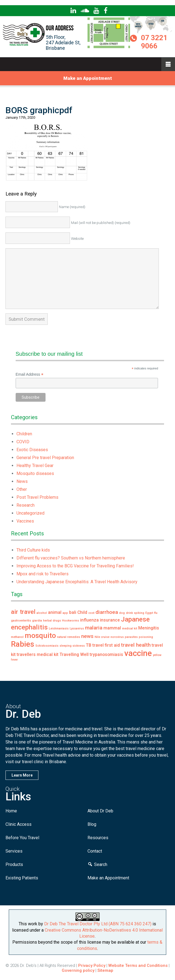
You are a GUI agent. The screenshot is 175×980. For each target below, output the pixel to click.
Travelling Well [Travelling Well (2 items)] (74, 654)
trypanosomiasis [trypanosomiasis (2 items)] (106, 654)
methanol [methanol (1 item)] (17, 637)
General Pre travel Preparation (45, 458)
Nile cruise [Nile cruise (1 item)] (102, 637)
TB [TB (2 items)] (89, 645)
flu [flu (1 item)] (156, 613)
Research (26, 505)
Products (14, 864)
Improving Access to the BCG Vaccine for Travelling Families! (75, 566)
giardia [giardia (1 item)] (37, 621)
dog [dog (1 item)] (122, 613)
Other (22, 489)
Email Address (30, 374)
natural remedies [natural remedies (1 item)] (69, 637)
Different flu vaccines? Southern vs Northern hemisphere (71, 558)
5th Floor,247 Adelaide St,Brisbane (63, 43)
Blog (92, 824)
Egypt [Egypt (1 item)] (149, 613)
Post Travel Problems (37, 497)
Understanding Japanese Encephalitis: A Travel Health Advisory (77, 582)
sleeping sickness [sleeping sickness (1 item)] (72, 646)
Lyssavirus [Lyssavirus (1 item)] (77, 628)
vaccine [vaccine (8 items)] (138, 653)
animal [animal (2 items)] (55, 612)
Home (11, 811)
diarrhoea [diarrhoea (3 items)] (107, 612)
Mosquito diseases (35, 473)
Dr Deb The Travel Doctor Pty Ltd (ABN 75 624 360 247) (98, 924)
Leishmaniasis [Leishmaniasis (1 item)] (59, 628)
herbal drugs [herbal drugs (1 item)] (52, 621)
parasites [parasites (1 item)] (131, 637)
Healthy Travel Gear (35, 466)
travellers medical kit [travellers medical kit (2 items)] (38, 654)
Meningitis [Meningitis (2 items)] (149, 628)
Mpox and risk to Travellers (43, 574)
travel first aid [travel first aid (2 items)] (106, 645)
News (22, 481)
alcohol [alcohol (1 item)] (42, 613)
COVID (23, 442)
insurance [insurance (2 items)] (110, 620)
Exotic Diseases (32, 450)
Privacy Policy (92, 966)
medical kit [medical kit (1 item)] (130, 628)
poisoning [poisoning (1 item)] (146, 637)
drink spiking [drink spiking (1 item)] (135, 613)
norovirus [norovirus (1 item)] (117, 637)
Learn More (22, 775)
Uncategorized (30, 513)
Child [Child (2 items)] (82, 612)
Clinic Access (19, 824)
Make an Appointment (88, 78)
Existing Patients (22, 878)
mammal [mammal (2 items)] (112, 628)
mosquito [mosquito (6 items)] (40, 635)
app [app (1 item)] (65, 613)
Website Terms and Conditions (138, 966)
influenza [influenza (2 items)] (89, 620)
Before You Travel (22, 838)
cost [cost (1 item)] (91, 613)
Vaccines (25, 521)
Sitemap (105, 970)
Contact (95, 851)
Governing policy (79, 970)
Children (24, 434)
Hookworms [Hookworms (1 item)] (70, 621)
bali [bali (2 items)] (73, 612)
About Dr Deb (100, 811)
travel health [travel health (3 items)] (136, 645)
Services (14, 851)
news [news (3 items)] (87, 636)
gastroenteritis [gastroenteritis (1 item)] (21, 621)
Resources (98, 838)
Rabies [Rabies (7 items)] (23, 644)
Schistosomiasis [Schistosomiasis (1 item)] (47, 646)
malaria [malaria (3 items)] (94, 628)
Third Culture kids (33, 550)
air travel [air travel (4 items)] (23, 612)
